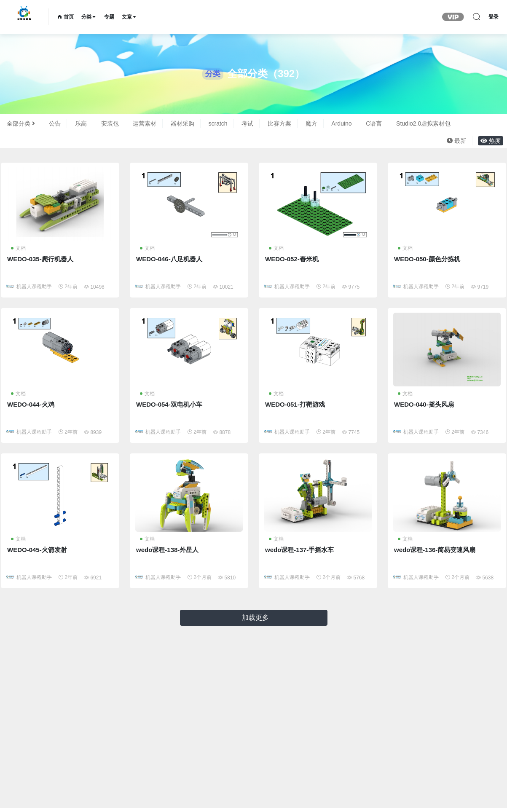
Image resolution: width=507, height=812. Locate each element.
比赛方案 (279, 123)
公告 (55, 123)
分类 (89, 17)
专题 (109, 17)
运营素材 (145, 123)
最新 (456, 141)
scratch (218, 123)
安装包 (110, 123)
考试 (247, 123)
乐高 (81, 123)
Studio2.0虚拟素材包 (423, 123)
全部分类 (21, 123)
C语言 (374, 123)
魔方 (311, 123)
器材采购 (182, 123)
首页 (66, 17)
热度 (491, 141)
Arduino (341, 123)
